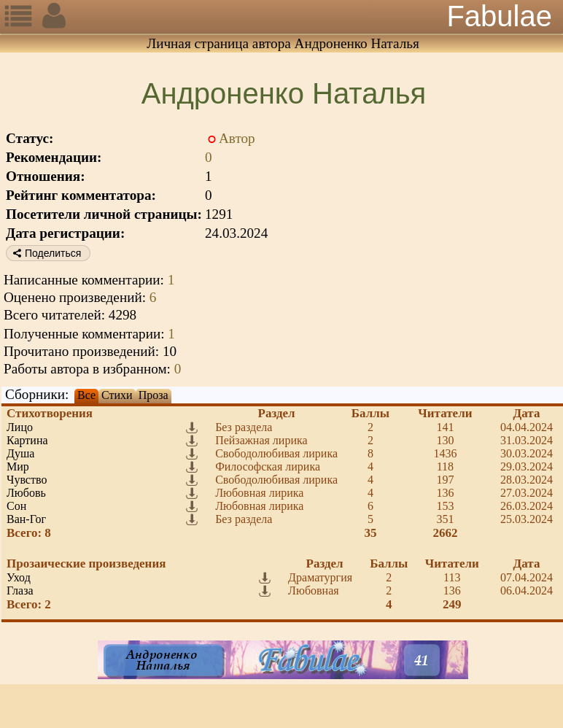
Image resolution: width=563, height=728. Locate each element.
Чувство (27, 480)
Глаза (20, 590)
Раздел (277, 413)
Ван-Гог (26, 519)
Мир (18, 466)
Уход (19, 577)
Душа (20, 453)
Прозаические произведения (86, 564)
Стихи (117, 395)
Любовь (26, 493)
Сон (16, 506)
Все (86, 395)
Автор (237, 138)
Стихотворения (50, 413)
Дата (527, 413)
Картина (27, 440)
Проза (154, 395)
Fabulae (499, 16)
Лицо (20, 427)
